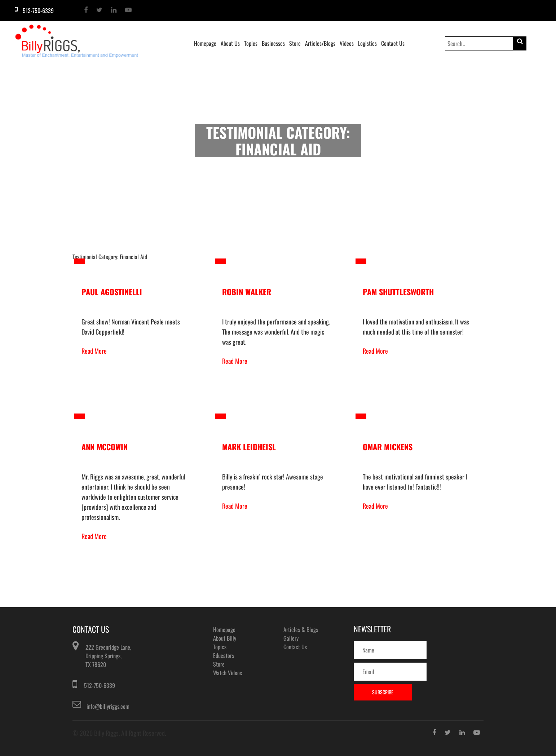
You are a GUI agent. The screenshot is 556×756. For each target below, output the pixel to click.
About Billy (225, 638)
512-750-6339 (100, 685)
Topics (251, 43)
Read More (94, 351)
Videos (347, 43)
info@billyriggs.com (108, 706)
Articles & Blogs (301, 629)
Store (295, 43)
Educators (224, 655)
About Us (230, 43)
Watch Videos (228, 673)
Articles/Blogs (320, 43)
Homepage (205, 43)
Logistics (367, 43)
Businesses (273, 43)
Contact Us (393, 43)
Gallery (291, 638)
